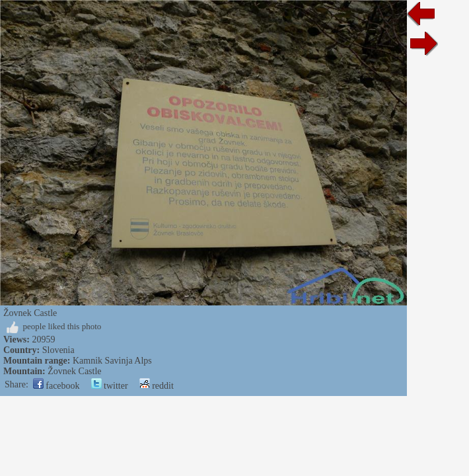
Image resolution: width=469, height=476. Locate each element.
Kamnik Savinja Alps (112, 361)
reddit (157, 386)
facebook (56, 386)
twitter (110, 386)
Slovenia (58, 350)
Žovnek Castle (74, 371)
